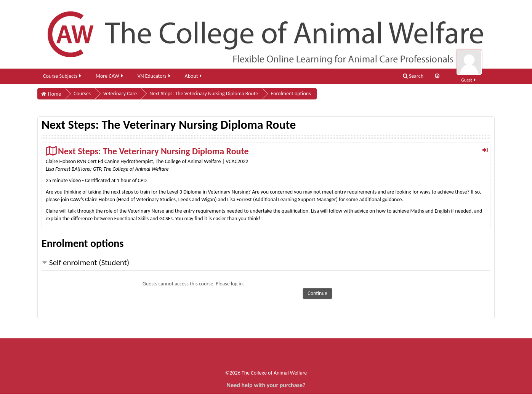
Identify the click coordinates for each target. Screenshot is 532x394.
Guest (469, 76)
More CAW (110, 76)
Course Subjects (63, 76)
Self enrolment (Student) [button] (89, 263)
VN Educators (155, 76)
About (194, 76)
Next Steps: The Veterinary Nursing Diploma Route (153, 151)
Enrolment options (291, 94)
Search (413, 76)
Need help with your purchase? (266, 385)
